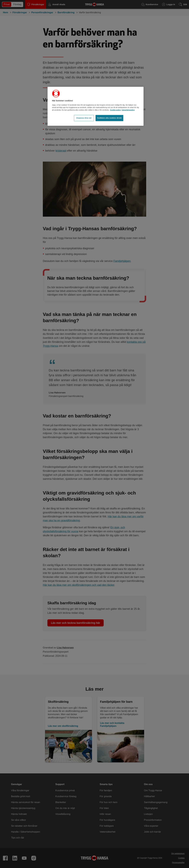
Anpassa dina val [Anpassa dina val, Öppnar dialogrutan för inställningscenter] (84, 118)
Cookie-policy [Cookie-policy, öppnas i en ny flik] (116, 110)
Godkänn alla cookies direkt (109, 118)
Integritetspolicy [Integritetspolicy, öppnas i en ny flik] (128, 110)
